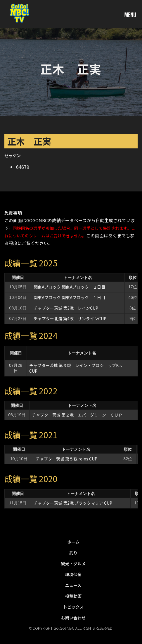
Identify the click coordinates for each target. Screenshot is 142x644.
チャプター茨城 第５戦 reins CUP (66, 459)
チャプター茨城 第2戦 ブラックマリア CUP (73, 503)
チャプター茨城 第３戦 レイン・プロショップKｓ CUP (78, 368)
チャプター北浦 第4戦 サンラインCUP (70, 318)
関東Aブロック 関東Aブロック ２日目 (69, 287)
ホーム (73, 542)
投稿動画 (73, 596)
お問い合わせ (73, 618)
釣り (73, 553)
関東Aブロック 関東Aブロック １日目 (69, 297)
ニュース (73, 585)
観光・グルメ (73, 563)
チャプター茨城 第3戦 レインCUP (66, 308)
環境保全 (73, 574)
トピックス (73, 607)
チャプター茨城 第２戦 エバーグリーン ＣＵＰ (77, 415)
